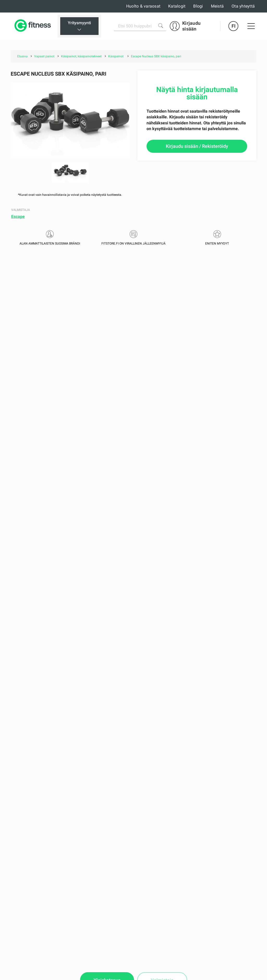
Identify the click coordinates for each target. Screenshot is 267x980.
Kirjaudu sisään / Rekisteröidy (197, 146)
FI (233, 26)
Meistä (217, 6)
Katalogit (177, 6)
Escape (18, 217)
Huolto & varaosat (143, 6)
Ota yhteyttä (243, 6)
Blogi (198, 6)
